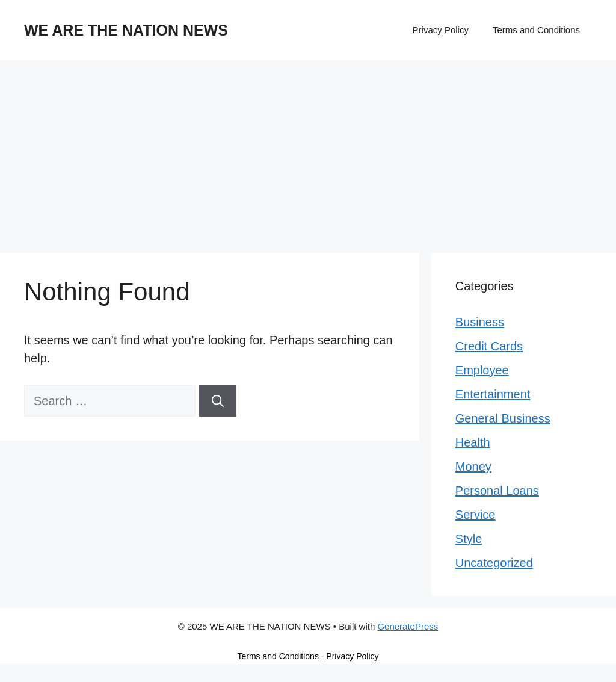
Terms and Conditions (536, 30)
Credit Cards (489, 346)
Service (476, 515)
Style (469, 539)
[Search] (218, 401)
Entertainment (493, 394)
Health (473, 442)
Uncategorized (494, 563)
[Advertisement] (308, 150)
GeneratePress (408, 626)
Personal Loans (497, 491)
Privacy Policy (441, 30)
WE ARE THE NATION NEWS (126, 30)
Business (480, 322)
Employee (482, 370)
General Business (503, 418)
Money (473, 467)
